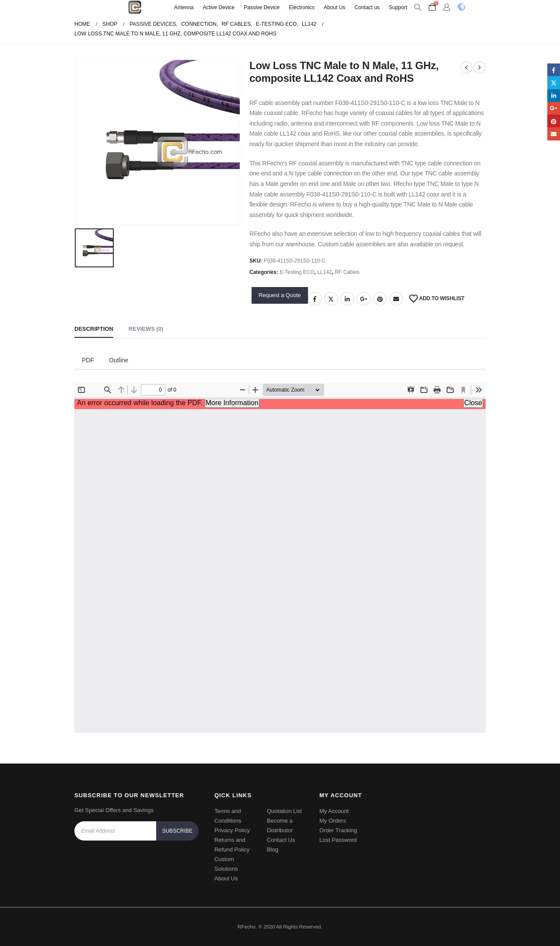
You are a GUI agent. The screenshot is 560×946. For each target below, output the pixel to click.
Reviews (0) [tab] (146, 329)
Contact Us (281, 840)
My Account (334, 811)
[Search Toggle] (418, 7)
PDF (88, 360)
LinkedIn (347, 299)
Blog (273, 850)
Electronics (302, 7)
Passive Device (262, 7)
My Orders (333, 821)
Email (396, 299)
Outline (119, 360)
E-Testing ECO (297, 272)
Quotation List (284, 811)
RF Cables (347, 272)
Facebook (315, 299)
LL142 (324, 272)
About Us (334, 7)
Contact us (367, 7)
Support (398, 7)
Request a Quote (280, 295)
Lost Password (338, 840)
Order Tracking (338, 830)
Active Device (219, 7)
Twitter (331, 299)
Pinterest (380, 299)
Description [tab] (94, 329)
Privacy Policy (232, 830)
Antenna (184, 7)
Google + (364, 299)
